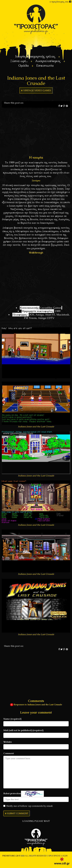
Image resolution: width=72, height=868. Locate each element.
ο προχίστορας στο (60, 2)
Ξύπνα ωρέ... (19, 61)
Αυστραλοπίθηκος (48, 61)
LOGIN (64, 856)
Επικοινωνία (45, 65)
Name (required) (12, 719)
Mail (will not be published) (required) (23, 730)
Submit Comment (18, 813)
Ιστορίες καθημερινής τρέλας (35, 56)
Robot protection (12, 793)
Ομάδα (24, 65)
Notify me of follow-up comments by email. (28, 806)
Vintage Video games (37, 90)
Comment (9, 753)
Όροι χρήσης (54, 856)
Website (8, 742)
